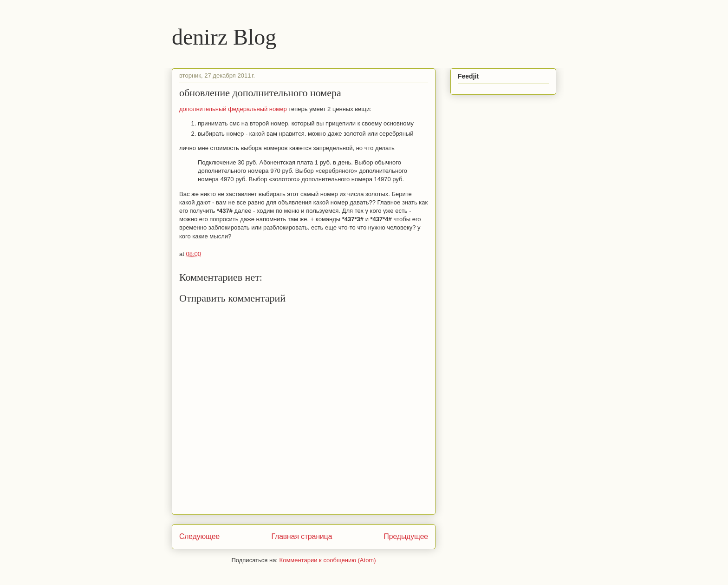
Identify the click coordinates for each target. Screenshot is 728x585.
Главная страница (302, 536)
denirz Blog (224, 37)
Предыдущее (406, 536)
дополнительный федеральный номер (234, 109)
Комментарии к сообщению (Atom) (328, 560)
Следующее (199, 536)
